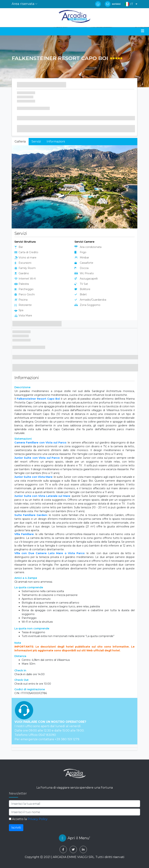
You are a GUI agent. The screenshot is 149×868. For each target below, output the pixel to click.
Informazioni (56, 141)
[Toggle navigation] (143, 31)
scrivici (116, 4)
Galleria (20, 141)
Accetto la (28, 819)
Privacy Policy (38, 819)
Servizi (36, 141)
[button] (130, 4)
